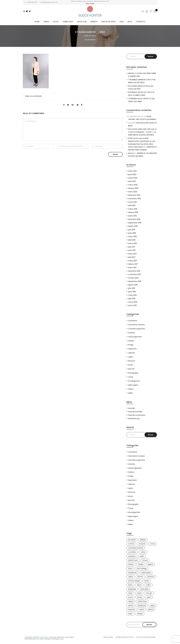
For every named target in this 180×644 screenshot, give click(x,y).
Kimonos (132, 361)
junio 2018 (132, 233)
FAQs (122, 22)
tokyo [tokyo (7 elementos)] (153, 605)
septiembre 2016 (135, 281)
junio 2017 (132, 250)
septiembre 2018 (135, 223)
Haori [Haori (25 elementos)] (130, 568)
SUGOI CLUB (82, 22)
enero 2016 (132, 305)
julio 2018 (132, 230)
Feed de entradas (135, 412)
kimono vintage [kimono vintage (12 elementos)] (134, 581)
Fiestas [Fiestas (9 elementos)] (141, 564)
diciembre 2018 (134, 219)
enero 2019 (132, 216)
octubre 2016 (133, 278)
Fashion (131, 341)
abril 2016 (132, 299)
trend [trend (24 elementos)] (142, 609)
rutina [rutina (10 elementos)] (149, 597)
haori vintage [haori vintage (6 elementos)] (142, 568)
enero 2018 (132, 243)
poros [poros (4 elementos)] (130, 597)
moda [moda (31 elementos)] (139, 593)
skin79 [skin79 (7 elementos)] (131, 605)
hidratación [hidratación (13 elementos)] (133, 573)
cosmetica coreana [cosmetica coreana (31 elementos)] (136, 548)
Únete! (92, 4)
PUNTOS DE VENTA (109, 22)
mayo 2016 (132, 295)
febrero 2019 (133, 212)
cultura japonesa (135, 337)
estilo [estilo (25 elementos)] (142, 556)
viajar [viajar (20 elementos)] (130, 614)
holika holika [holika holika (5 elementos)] (146, 573)
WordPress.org (134, 419)
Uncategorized (134, 381)
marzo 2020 (133, 185)
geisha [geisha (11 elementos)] (150, 564)
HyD (62, 639)
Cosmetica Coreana (136, 325)
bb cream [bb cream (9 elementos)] (132, 540)
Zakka (130, 393)
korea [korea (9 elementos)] (147, 581)
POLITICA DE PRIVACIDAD (146, 637)
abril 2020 (132, 181)
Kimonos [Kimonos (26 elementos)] (151, 577)
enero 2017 (132, 268)
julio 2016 (132, 288)
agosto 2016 (133, 285)
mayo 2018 (132, 237)
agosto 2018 (133, 226)
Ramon (131, 153)
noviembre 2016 (134, 274)
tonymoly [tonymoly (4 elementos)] (132, 609)
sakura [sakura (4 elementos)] (131, 601)
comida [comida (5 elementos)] (131, 544)
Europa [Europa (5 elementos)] (145, 560)
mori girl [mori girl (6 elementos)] (149, 593)
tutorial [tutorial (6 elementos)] (151, 609)
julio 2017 (132, 247)
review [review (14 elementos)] (140, 597)
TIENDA (46, 22)
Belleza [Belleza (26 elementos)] (143, 540)
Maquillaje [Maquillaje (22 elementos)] (132, 589)
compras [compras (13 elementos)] (142, 544)
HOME (37, 22)
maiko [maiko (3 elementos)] (148, 585)
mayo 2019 (132, 202)
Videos (131, 389)
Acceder (131, 408)
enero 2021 (132, 171)
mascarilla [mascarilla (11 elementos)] (144, 589)
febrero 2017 (133, 264)
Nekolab (48, 639)
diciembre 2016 (134, 271)
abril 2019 (132, 205)
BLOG (130, 22)
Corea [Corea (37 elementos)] (152, 544)
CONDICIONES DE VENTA (125, 637)
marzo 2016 (133, 302)
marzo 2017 (133, 261)
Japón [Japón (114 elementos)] (131, 577)
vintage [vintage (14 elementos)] (140, 614)
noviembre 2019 (134, 199)
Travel (131, 377)
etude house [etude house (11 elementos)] (133, 560)
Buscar (149, 625)
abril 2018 (132, 240)
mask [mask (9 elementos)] (130, 593)
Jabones (131, 353)
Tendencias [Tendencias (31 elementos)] (142, 605)
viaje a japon (133, 385)
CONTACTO (141, 22)
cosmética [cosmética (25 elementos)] (132, 552)
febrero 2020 (133, 188)
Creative (132, 333)
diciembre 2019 (134, 195)
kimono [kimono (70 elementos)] (140, 577)
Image (131, 345)
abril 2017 (132, 257)
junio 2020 (132, 174)
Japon (131, 357)
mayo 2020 (133, 178)
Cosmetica (133, 321)
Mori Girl (131, 369)
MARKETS (94, 22)
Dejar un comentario (34, 96)
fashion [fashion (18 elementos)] (131, 564)
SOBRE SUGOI (68, 22)
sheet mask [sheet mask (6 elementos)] (142, 601)
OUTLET (56, 22)
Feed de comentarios (137, 415)
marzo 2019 (133, 209)
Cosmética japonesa (136, 329)
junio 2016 (132, 292)
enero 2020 (133, 192)
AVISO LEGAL (108, 637)
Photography (133, 373)
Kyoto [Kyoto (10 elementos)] (130, 585)
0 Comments (90, 40)
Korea (130, 365)
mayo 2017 (132, 254)
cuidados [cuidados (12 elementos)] (132, 556)
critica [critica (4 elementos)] (143, 552)
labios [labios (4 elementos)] (139, 585)
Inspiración (132, 349)
